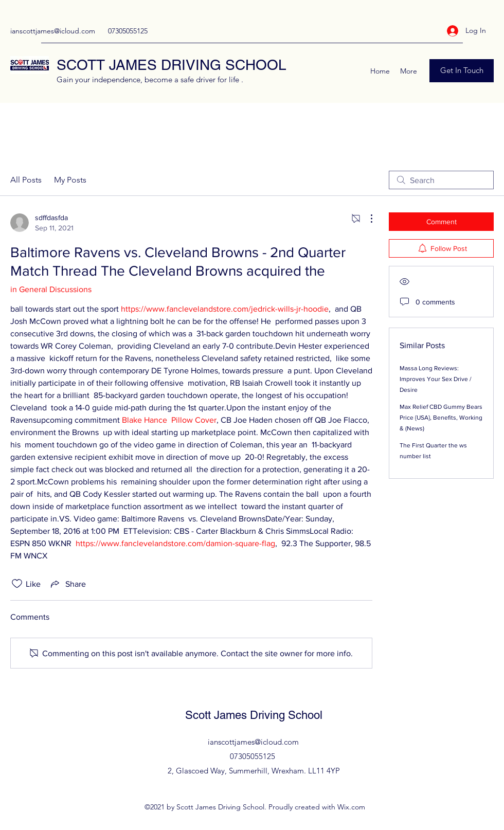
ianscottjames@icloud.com (53, 31)
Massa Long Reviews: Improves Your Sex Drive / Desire (436, 379)
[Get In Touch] (462, 71)
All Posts (26, 180)
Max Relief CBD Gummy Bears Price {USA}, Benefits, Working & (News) (441, 418)
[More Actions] (366, 219)
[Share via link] (67, 584)
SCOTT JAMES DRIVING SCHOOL (172, 65)
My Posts (70, 180)
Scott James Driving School (254, 715)
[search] (441, 180)
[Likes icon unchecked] (17, 584)
